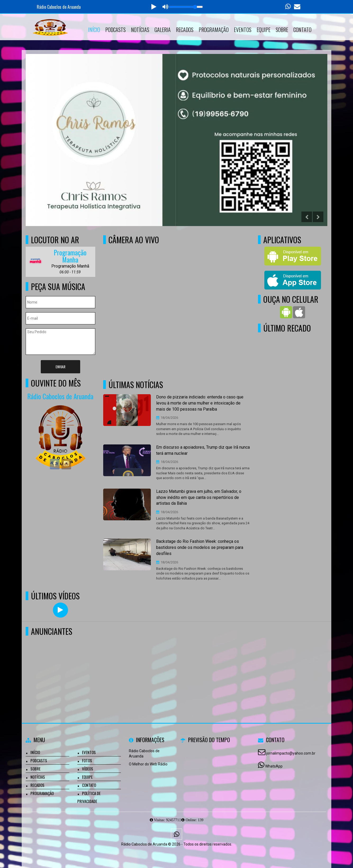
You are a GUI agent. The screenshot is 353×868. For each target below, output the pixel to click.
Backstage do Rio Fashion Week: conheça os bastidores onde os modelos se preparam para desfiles (200, 547)
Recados (185, 30)
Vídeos (88, 769)
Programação (214, 30)
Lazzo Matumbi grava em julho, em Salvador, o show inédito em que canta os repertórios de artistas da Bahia (199, 497)
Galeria (163, 30)
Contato (302, 30)
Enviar (60, 367)
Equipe (264, 30)
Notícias (140, 30)
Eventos (243, 30)
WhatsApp (274, 766)
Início (94, 30)
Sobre (282, 30)
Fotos (87, 760)
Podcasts (116, 30)
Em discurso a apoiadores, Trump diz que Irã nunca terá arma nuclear (203, 450)
